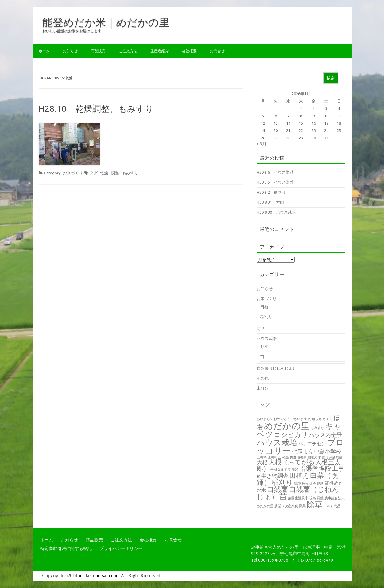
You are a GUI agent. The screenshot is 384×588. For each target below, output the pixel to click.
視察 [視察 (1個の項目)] (312, 498)
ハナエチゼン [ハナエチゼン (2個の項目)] (312, 444)
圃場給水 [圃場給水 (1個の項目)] (314, 457)
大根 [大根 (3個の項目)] (262, 462)
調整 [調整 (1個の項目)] (320, 498)
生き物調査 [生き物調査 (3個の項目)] (275, 476)
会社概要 (189, 51)
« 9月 (262, 144)
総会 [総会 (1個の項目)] (313, 484)
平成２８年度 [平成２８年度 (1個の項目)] (281, 469)
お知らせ (70, 51)
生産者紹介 (160, 51)
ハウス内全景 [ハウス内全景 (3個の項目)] (325, 435)
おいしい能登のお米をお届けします (72, 31)
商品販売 (98, 51)
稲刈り (266, 317)
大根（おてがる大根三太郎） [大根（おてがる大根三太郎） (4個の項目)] (299, 465)
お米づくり (73, 173)
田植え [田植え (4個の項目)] (299, 475)
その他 (263, 378)
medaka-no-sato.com (99, 576)
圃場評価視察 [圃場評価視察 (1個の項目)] (332, 457)
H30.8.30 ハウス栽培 (276, 212)
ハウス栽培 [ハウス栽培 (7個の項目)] (277, 442)
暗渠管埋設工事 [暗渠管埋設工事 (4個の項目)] (322, 468)
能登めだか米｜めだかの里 (106, 22)
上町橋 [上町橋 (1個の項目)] (262, 457)
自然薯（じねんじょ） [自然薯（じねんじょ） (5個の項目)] (298, 493)
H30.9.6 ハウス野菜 (275, 172)
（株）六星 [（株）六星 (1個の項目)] (332, 506)
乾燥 (104, 173)
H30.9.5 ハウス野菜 (275, 182)
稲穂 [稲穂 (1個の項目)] (297, 484)
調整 (115, 173)
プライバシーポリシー (121, 548)
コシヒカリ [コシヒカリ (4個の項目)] (291, 435)
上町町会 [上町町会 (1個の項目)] (274, 457)
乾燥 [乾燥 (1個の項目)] (285, 457)
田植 (264, 307)
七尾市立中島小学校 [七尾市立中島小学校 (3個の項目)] (316, 451)
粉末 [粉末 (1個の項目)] (305, 484)
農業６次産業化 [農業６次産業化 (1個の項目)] (286, 506)
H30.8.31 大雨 (270, 202)
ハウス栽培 (267, 338)
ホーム (44, 51)
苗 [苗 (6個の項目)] (283, 496)
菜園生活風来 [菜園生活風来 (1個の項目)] (298, 498)
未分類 (263, 388)
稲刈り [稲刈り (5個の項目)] (282, 482)
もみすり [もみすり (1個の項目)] (317, 428)
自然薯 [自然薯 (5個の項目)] (277, 489)
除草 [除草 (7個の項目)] (315, 504)
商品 (261, 329)
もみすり (130, 173)
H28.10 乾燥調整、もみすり (96, 109)
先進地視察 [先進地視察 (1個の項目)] (298, 457)
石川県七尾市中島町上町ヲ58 (300, 554)
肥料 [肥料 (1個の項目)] (320, 484)
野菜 (264, 346)
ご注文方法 (128, 51)
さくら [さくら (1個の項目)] (328, 419)
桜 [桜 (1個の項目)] (258, 477)
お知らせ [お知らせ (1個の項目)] (315, 419)
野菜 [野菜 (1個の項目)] (302, 506)
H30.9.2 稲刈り (271, 192)
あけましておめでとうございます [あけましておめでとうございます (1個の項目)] (282, 419)
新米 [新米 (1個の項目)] (295, 469)
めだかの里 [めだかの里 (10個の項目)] (287, 426)
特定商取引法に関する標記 (66, 548)
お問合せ (217, 51)
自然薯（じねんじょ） (277, 368)
